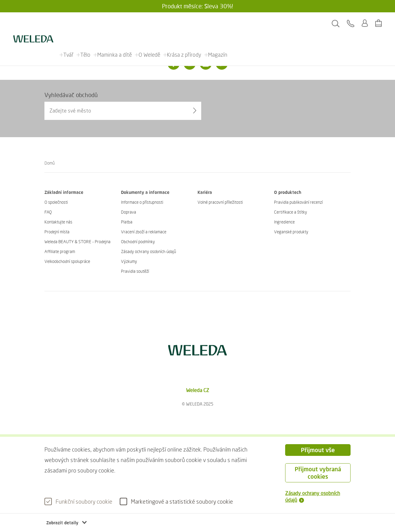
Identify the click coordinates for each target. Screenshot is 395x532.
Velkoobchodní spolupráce (67, 261)
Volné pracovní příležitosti (220, 202)
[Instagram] (189, 64)
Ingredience (284, 222)
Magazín (218, 23)
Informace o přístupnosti (142, 202)
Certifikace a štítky (291, 212)
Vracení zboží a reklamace (144, 232)
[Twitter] (222, 64)
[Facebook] (173, 64)
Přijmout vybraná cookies (318, 473)
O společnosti (56, 202)
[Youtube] (206, 64)
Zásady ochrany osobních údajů (148, 251)
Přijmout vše (318, 450)
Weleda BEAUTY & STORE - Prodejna (77, 241)
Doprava (129, 212)
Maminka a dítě (115, 23)
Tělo (86, 23)
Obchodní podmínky (138, 241)
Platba (127, 222)
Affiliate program (60, 251)
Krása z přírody (184, 23)
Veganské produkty (291, 232)
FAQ (48, 212)
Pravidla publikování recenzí (298, 202)
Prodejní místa (57, 232)
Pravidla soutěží (135, 271)
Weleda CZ (198, 390)
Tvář (69, 23)
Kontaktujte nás (58, 222)
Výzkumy (129, 261)
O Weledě (150, 23)
